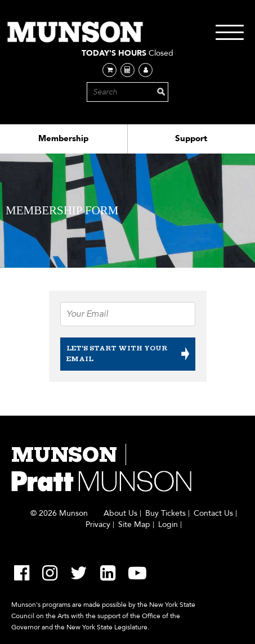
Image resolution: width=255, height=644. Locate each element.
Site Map (134, 525)
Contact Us (213, 514)
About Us (120, 514)
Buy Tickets (165, 514)
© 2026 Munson (59, 514)
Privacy (98, 525)
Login (168, 525)
